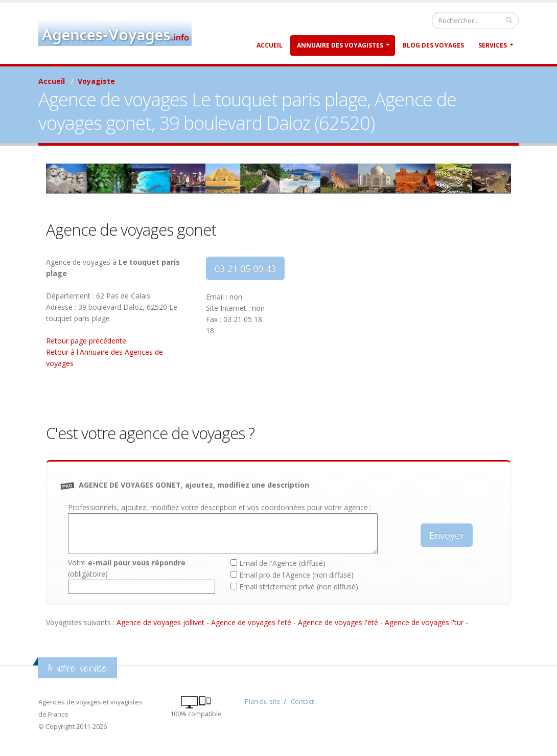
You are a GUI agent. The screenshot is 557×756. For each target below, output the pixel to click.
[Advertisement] (399, 328)
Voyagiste (96, 81)
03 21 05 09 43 (245, 268)
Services (493, 45)
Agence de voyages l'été (338, 622)
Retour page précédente (86, 341)
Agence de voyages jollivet (160, 622)
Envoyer (447, 535)
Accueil (270, 45)
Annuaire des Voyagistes (340, 45)
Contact (302, 702)
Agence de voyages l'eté (251, 622)
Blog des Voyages (433, 45)
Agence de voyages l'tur (424, 622)
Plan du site (263, 702)
